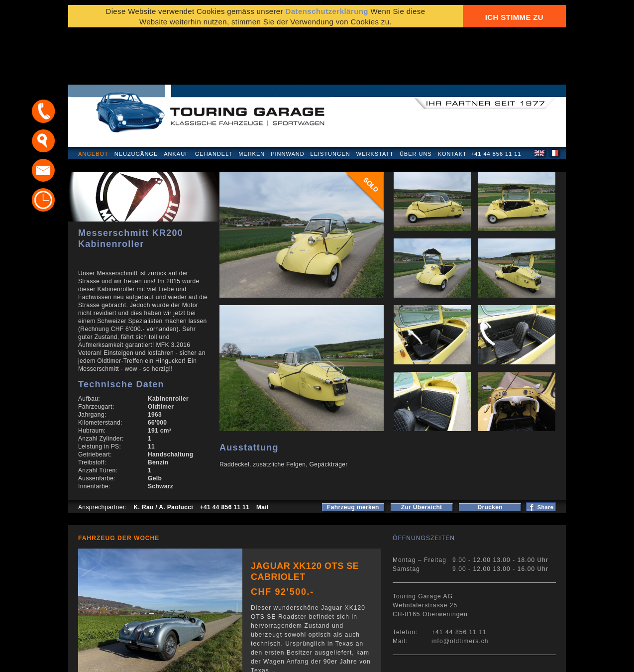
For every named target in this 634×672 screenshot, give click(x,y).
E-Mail (472, 659)
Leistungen (330, 102)
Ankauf (176, 102)
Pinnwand (287, 102)
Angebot (93, 102)
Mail (263, 455)
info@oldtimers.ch (460, 589)
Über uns (416, 102)
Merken (252, 102)
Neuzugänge (136, 102)
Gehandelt (214, 102)
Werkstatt (375, 102)
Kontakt (452, 102)
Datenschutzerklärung (116, 659)
